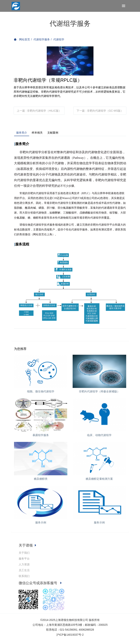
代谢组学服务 (42, 39)
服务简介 (22, 133)
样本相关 (37, 133)
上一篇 (39, 111)
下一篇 (100, 111)
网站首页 (22, 39)
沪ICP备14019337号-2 (70, 635)
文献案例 (53, 133)
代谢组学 (59, 39)
